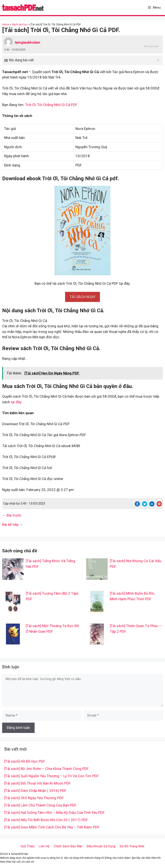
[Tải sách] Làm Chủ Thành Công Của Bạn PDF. (40, 805)
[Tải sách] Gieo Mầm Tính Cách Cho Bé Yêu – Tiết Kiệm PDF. (52, 827)
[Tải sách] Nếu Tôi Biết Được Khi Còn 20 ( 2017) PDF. (46, 820)
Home (6, 25)
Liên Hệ (44, 846)
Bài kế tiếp (10, 525)
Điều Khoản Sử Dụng (101, 846)
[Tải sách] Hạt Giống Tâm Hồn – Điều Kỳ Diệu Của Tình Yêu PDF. (55, 813)
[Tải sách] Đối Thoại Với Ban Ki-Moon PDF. (38, 783)
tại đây (16, 402)
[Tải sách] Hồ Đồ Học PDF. (25, 761)
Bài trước (14, 515)
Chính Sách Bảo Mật (68, 846)
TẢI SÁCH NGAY (82, 297)
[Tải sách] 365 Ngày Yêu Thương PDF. (34, 798)
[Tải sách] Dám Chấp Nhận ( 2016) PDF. (36, 791)
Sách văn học (20, 25)
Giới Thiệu (28, 846)
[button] (82, 297)
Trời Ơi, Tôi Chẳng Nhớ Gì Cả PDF (51, 105)
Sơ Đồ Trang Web (132, 846)
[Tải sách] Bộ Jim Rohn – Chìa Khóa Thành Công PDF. (47, 769)
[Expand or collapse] (158, 60)
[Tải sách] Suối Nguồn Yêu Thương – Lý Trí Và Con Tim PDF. (52, 776)
